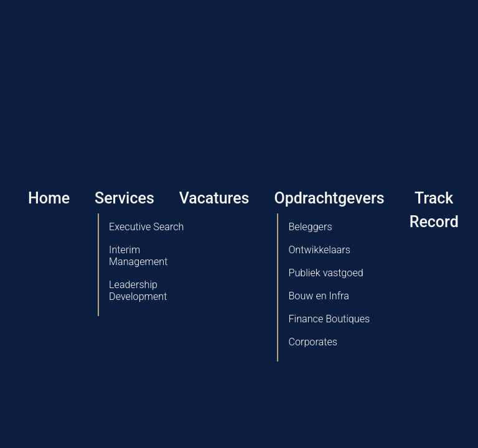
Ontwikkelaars (319, 250)
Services (124, 198)
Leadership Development (138, 291)
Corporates (313, 342)
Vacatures (214, 198)
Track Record (434, 210)
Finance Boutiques (329, 319)
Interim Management (138, 256)
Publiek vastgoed (326, 273)
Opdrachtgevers (329, 198)
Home (49, 198)
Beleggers (310, 227)
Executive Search (146, 227)
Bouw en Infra (318, 296)
